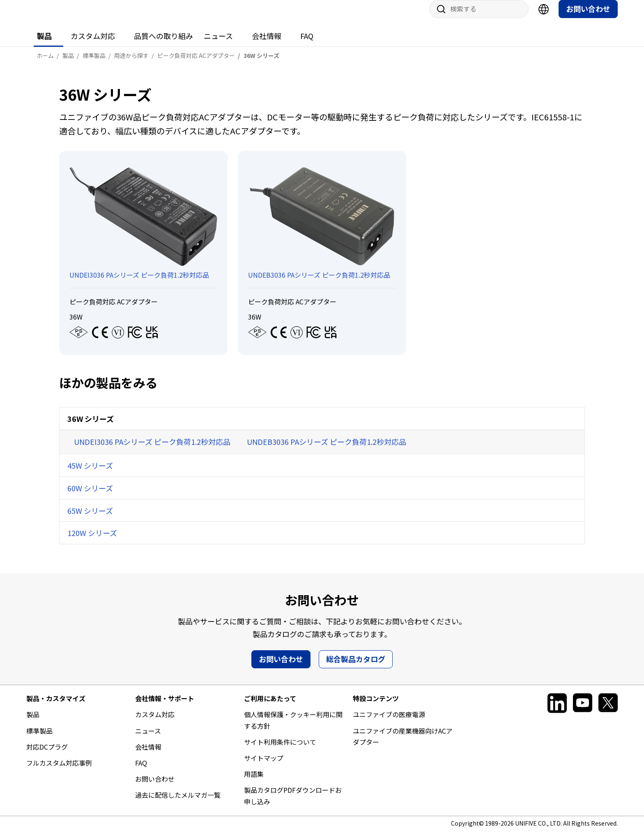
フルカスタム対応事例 (59, 771)
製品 (44, 44)
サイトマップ (264, 766)
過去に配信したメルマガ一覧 (178, 803)
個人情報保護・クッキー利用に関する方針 (293, 728)
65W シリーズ (90, 519)
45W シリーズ (90, 474)
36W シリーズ (91, 427)
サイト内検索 (438, 17)
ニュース (218, 44)
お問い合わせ (588, 17)
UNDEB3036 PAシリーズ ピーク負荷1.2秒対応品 (327, 450)
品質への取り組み (163, 44)
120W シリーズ (92, 541)
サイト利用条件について (280, 750)
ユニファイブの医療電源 (389, 723)
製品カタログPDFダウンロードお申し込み (293, 804)
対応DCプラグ (47, 755)
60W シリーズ (90, 496)
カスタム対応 (93, 44)
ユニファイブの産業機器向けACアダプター (403, 744)
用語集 (254, 782)
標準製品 (39, 739)
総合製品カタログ (356, 667)
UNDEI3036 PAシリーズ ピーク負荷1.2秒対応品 (152, 450)
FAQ (307, 44)
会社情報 (267, 44)
